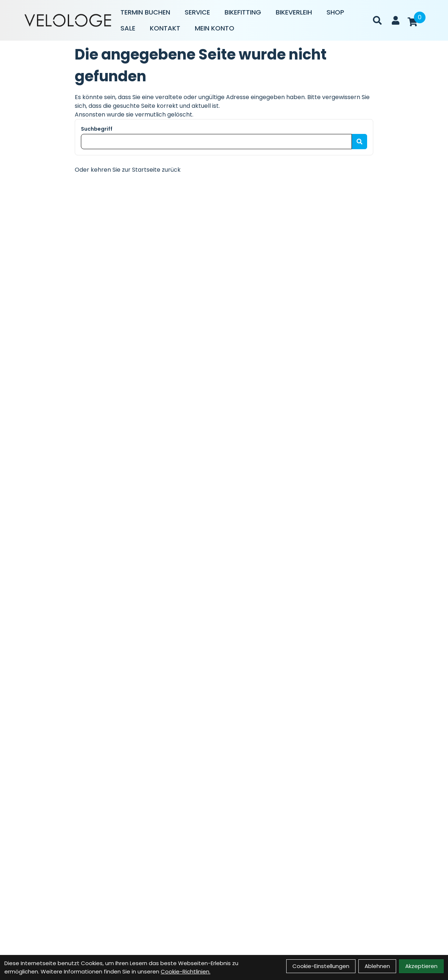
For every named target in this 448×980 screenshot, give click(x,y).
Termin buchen (145, 12)
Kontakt (165, 28)
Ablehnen (377, 966)
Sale (128, 28)
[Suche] (377, 20)
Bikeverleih (294, 12)
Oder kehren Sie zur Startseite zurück (128, 170)
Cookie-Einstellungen (321, 966)
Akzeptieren (421, 966)
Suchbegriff (97, 129)
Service (197, 12)
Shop (335, 12)
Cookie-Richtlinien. (186, 971)
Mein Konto (215, 28)
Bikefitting (243, 12)
